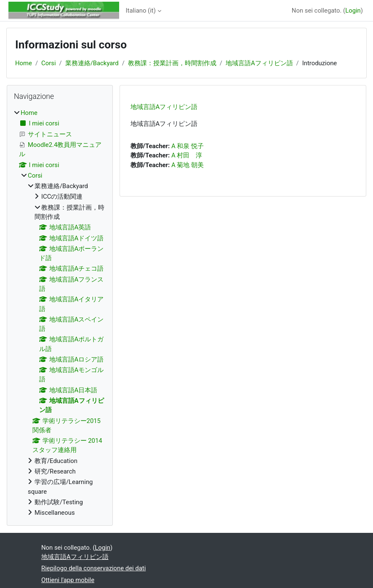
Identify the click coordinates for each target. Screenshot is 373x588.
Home (24, 63)
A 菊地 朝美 (188, 165)
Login (353, 11)
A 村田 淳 (187, 155)
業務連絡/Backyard (92, 63)
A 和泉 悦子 (188, 146)
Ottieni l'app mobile (68, 580)
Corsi (48, 63)
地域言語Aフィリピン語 (259, 63)
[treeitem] (60, 313)
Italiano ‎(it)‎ (141, 11)
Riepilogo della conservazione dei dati (93, 568)
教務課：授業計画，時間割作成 (172, 63)
